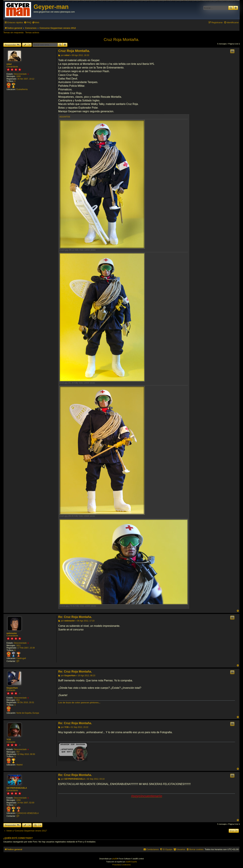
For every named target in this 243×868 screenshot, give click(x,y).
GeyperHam (12, 688)
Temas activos (32, 32)
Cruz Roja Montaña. (121, 40)
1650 (18, 800)
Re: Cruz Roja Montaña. (75, 617)
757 (18, 752)
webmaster (12, 633)
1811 (18, 645)
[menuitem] (28, 22)
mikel (9, 64)
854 (18, 700)
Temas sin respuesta (13, 32)
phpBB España (131, 862)
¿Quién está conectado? (18, 838)
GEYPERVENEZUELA (17, 788)
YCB (9, 740)
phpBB (115, 859)
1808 (18, 76)
